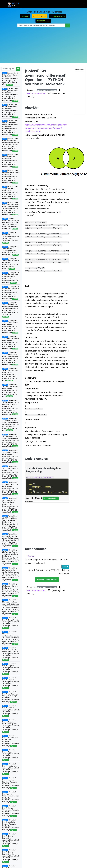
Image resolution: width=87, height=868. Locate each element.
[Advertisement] (30, 43)
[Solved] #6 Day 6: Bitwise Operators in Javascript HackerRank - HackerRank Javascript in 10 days (11, 811)
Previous (30, 556)
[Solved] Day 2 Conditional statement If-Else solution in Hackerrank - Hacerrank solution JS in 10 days (11, 278)
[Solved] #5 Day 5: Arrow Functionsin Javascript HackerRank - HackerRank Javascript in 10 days (11, 797)
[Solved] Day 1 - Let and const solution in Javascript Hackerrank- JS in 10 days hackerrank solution (11, 264)
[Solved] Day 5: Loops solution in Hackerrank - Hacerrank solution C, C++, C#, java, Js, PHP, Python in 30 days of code (10, 161)
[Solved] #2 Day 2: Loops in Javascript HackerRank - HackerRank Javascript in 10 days (11, 669)
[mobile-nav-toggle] (85, 2)
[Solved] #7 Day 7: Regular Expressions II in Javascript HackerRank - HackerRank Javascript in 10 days (11, 856)
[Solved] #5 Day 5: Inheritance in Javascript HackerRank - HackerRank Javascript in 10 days (11, 769)
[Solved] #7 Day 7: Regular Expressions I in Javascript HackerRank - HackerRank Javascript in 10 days (11, 840)
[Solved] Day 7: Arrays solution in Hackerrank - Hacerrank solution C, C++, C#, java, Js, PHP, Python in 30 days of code (10, 193)
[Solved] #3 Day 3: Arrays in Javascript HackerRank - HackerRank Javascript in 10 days (11, 683)
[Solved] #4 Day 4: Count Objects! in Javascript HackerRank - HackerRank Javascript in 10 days (11, 741)
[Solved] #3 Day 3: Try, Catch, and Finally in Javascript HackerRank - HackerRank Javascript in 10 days (11, 697)
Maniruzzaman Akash (37, 93)
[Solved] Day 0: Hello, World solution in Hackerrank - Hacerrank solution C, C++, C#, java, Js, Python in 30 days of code (11, 79)
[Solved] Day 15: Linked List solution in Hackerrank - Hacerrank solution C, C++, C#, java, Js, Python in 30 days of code (11, 391)
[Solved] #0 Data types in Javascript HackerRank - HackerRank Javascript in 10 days (11, 238)
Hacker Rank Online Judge (47, 90)
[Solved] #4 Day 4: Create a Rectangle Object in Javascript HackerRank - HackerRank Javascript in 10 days (11, 726)
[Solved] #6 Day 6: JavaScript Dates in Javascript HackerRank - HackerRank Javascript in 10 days (11, 825)
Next (65, 567)
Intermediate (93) (58, 16)
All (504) (25, 16)
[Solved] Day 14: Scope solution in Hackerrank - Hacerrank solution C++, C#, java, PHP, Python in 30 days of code (10, 375)
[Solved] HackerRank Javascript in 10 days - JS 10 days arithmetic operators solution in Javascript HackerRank (11, 224)
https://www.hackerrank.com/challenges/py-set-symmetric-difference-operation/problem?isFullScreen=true (46, 128)
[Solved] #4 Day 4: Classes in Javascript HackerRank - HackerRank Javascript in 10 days (11, 755)
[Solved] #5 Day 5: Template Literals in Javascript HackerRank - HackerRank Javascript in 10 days (11, 783)
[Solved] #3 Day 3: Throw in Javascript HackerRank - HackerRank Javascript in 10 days (11, 711)
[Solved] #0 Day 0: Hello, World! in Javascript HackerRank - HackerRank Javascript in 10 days (11, 623)
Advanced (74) (43, 21)
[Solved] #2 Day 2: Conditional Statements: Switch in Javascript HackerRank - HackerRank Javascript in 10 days (11, 654)
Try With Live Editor (51, 498)
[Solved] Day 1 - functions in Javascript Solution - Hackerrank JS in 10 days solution (11, 251)
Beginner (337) (39, 16)
